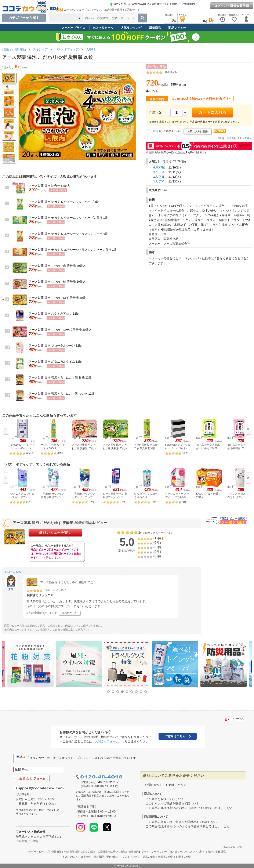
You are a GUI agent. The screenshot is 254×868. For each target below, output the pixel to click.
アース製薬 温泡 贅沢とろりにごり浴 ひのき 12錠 (62, 394)
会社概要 (57, 852)
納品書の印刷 (184, 857)
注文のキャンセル (130, 857)
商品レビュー (177, 28)
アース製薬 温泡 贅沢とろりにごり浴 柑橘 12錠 (60, 377)
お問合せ (175, 4)
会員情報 (86, 857)
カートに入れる (213, 112)
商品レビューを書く (55, 533)
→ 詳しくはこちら (53, 558)
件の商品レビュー (174, 72)
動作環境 (221, 852)
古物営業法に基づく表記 (112, 852)
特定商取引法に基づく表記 (80, 852)
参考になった (70, 613)
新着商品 (155, 28)
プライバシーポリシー (154, 852)
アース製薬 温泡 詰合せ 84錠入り (51, 186)
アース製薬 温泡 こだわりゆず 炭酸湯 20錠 (57, 298)
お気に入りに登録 (197, 131)
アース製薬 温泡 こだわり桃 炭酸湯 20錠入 (57, 282)
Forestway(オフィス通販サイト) (149, 4)
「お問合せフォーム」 (107, 741)
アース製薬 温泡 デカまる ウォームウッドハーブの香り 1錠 (68, 218)
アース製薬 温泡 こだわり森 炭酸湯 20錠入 (57, 266)
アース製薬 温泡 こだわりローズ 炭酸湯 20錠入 (60, 330)
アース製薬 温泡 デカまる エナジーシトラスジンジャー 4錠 (68, 234)
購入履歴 (99, 857)
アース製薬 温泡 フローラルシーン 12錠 (55, 346)
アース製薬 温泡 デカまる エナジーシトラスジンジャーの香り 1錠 (73, 250)
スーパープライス (73, 28)
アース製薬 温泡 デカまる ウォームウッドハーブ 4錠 (64, 202)
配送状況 (112, 857)
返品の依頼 (149, 857)
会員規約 (134, 852)
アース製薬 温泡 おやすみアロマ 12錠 (54, 314)
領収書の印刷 (166, 857)
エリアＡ (159, 172)
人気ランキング (131, 28)
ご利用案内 (188, 4)
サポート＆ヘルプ (39, 852)
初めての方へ (119, 4)
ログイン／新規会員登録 (232, 6)
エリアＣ (159, 181)
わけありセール (103, 28)
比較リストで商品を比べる (166, 131)
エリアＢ (159, 177)
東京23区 (159, 167)
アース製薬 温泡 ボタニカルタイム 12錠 (55, 362)
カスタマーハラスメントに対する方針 (191, 852)
